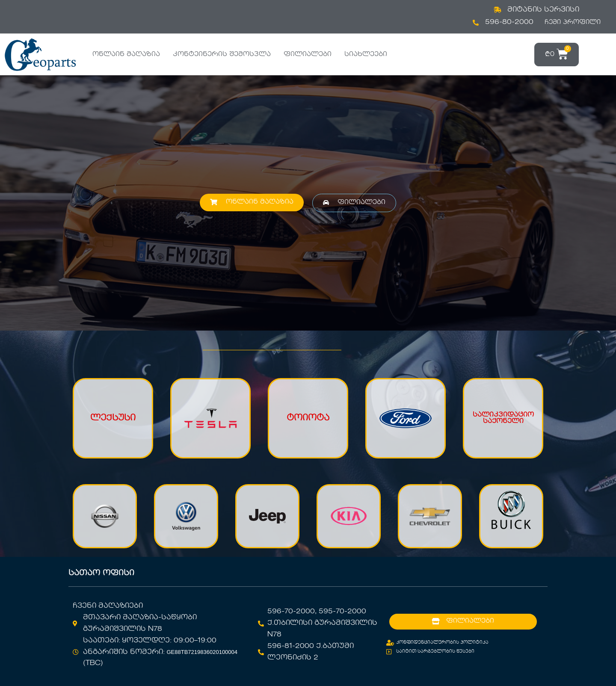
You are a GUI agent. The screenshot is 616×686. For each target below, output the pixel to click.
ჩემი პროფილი (573, 22)
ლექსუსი (113, 418)
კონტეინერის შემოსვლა (222, 54)
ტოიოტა (308, 418)
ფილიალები (308, 54)
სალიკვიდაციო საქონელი (503, 418)
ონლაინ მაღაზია (126, 54)
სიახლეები (366, 54)
